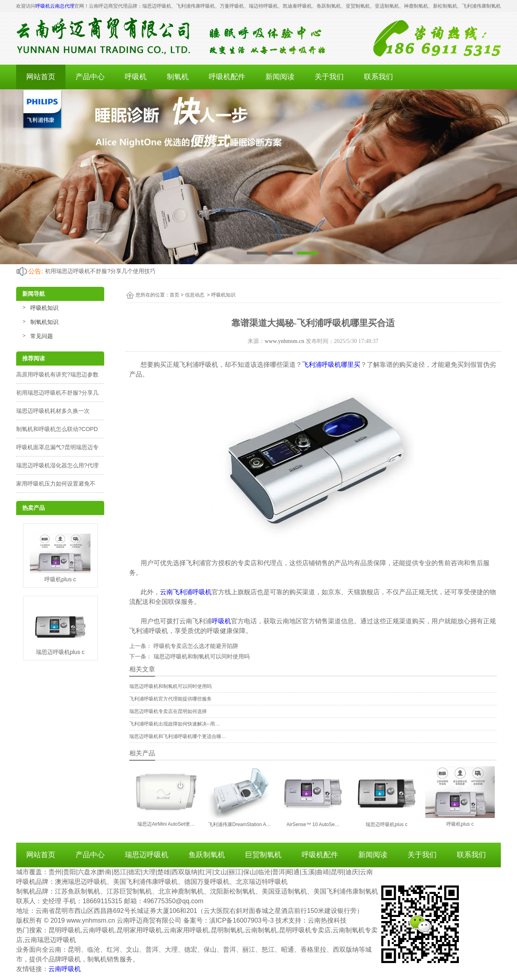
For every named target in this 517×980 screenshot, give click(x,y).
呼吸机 (136, 77)
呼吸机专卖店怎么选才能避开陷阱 (195, 646)
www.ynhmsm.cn (284, 341)
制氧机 (178, 77)
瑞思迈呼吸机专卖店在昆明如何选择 (168, 711)
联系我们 (378, 77)
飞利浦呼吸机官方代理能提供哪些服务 (170, 699)
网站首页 (41, 77)
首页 (174, 295)
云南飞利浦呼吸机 (186, 592)
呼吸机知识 (44, 308)
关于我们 (329, 77)
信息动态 (195, 295)
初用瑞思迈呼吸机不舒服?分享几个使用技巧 (100, 271)
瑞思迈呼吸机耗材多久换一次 (53, 411)
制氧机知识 (44, 322)
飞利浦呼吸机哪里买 (331, 365)
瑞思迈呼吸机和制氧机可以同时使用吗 (201, 656)
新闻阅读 (280, 77)
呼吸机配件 (227, 77)
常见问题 (42, 336)
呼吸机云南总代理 (55, 6)
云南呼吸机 (65, 969)
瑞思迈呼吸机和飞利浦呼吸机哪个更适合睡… (178, 736)
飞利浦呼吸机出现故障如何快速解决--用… (174, 724)
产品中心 (90, 77)
